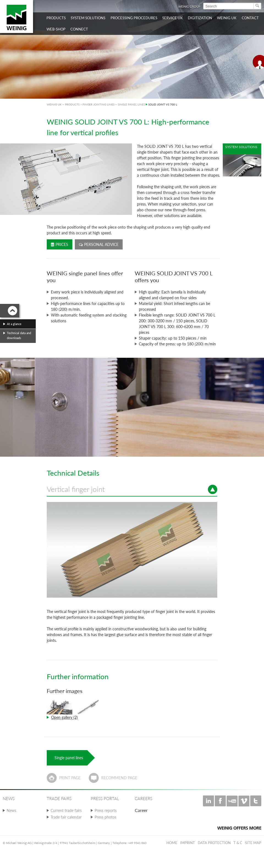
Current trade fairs (66, 810)
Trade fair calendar (66, 817)
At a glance (14, 324)
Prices (60, 244)
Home (172, 843)
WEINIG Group (189, 6)
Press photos (105, 817)
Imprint (188, 843)
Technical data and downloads (19, 335)
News (11, 810)
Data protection (214, 843)
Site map (253, 843)
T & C (238, 843)
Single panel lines (69, 758)
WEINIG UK (54, 104)
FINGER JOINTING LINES (98, 104)
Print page (70, 778)
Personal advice (99, 244)
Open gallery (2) (64, 717)
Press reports (106, 810)
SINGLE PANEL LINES (131, 104)
